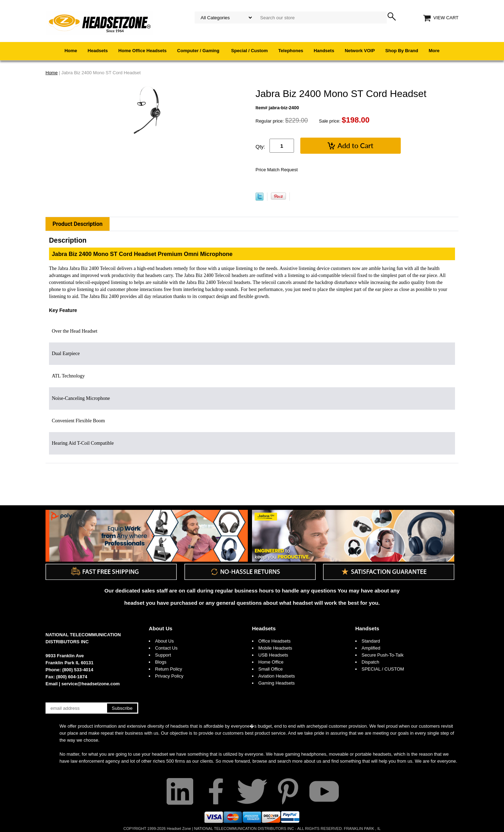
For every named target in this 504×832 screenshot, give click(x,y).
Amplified (371, 648)
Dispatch (370, 662)
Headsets (98, 51)
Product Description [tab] (78, 224)
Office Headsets (274, 641)
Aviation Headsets (277, 676)
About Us (161, 628)
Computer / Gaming (199, 51)
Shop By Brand (402, 51)
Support (163, 655)
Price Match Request (277, 170)
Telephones (291, 51)
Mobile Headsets (275, 648)
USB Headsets (273, 655)
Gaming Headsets (276, 683)
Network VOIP (360, 51)
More (434, 51)
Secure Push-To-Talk (383, 655)
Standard (371, 641)
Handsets (324, 51)
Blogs (161, 662)
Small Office (271, 669)
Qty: (260, 147)
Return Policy (169, 669)
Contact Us (166, 648)
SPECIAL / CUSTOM (383, 669)
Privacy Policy (169, 676)
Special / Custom (249, 51)
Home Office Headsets (142, 51)
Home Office (271, 662)
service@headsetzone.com (91, 684)
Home (71, 51)
